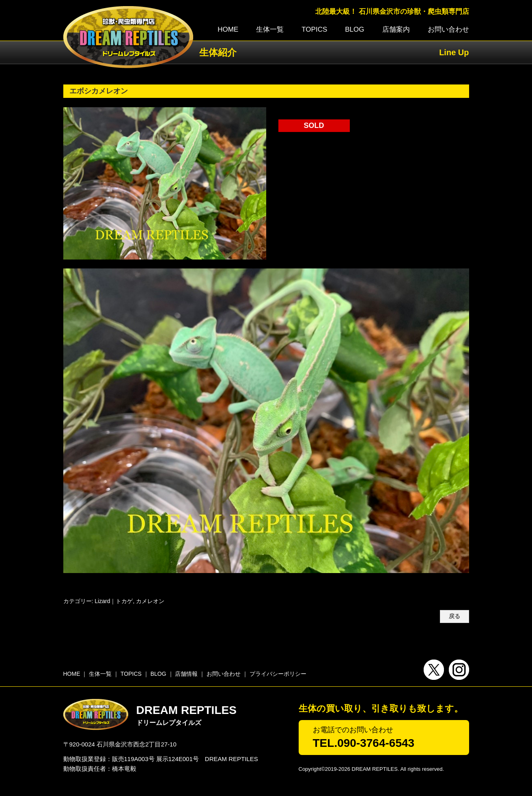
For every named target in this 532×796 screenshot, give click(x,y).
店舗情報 (186, 674)
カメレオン (150, 601)
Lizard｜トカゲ (114, 601)
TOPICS (314, 29)
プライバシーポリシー (278, 674)
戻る (454, 616)
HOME (228, 29)
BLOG (354, 29)
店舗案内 (396, 29)
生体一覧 (270, 29)
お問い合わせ (448, 29)
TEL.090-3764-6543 (364, 743)
